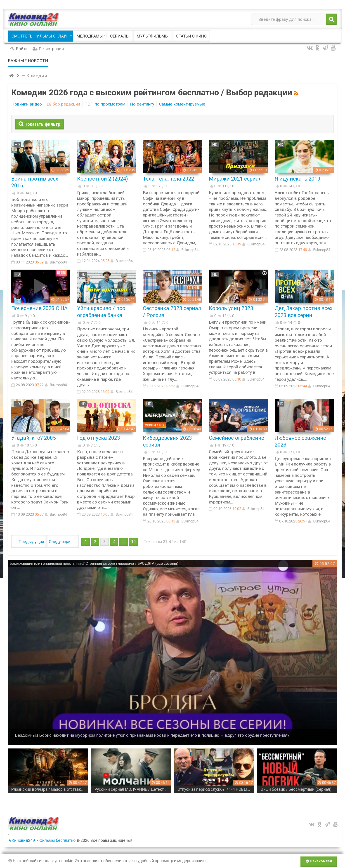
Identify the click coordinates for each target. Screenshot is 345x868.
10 (133, 542)
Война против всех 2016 (35, 182)
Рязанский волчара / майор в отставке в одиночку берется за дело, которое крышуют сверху (59, 789)
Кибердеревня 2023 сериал (167, 441)
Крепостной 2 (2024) (103, 179)
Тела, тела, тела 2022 (169, 179)
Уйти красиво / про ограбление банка (101, 312)
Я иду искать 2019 (298, 179)
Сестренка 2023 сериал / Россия (172, 312)
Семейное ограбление (236, 438)
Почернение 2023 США (39, 308)
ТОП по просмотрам (105, 104)
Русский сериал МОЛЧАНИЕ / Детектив (141, 789)
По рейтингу (142, 104)
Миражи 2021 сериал (235, 179)
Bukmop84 (58, 262)
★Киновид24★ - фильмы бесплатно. (42, 840)
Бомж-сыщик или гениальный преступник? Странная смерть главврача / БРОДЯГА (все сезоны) (94, 563)
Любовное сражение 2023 (300, 441)
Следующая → (63, 542)
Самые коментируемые (182, 104)
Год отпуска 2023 (99, 438)
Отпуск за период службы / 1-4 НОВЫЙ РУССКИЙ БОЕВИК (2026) (225, 789)
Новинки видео (27, 104)
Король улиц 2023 (231, 308)
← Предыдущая (29, 542)
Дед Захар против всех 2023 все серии (304, 312)
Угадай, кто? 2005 (34, 438)
